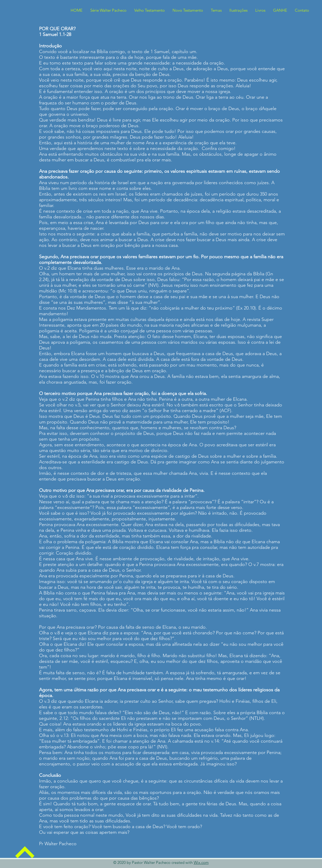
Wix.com (201, 862)
